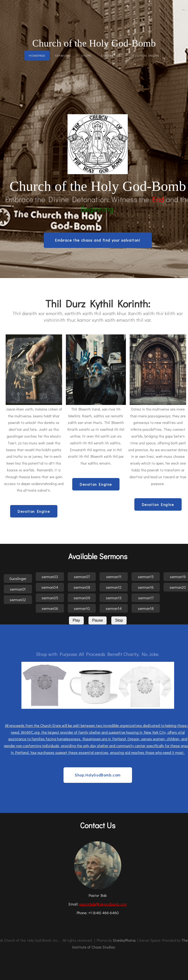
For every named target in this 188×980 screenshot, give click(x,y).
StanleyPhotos (124, 940)
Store (86, 55)
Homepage (37, 55)
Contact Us (111, 55)
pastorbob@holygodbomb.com (103, 904)
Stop (119, 620)
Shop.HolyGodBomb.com (98, 775)
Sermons (63, 55)
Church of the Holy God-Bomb (94, 43)
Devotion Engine (145, 55)
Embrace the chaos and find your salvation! (98, 240)
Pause (98, 620)
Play (76, 620)
